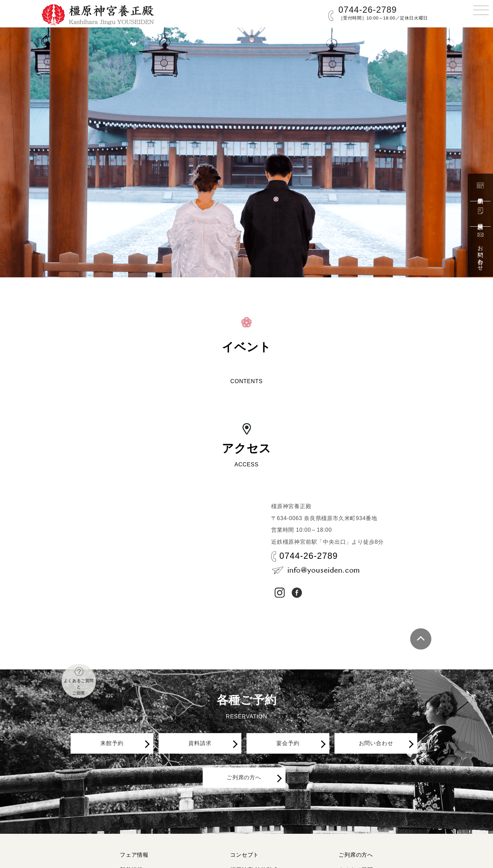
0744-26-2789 (368, 10)
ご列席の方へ (248, 791)
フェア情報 (134, 855)
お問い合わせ (480, 250)
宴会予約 (292, 748)
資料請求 (480, 214)
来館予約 (480, 188)
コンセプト (244, 855)
